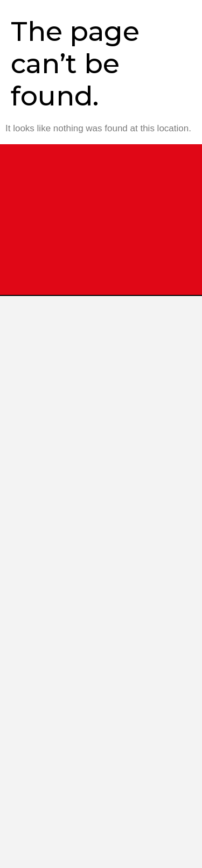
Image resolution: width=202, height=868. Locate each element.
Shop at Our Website (87, 748)
